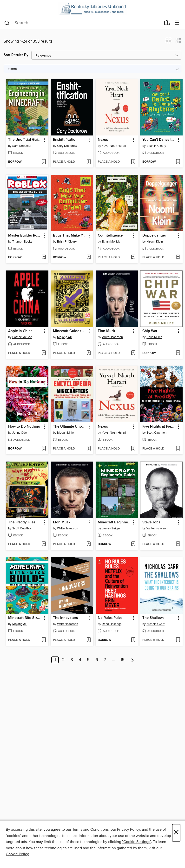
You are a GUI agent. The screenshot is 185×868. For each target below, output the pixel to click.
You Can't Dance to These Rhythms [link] (159, 140)
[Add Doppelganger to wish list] (178, 257)
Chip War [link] (150, 331)
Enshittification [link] (65, 140)
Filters (12, 69)
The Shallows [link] (153, 618)
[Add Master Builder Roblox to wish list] (44, 257)
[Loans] (167, 24)
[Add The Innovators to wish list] (89, 640)
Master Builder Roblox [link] (25, 236)
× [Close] (176, 833)
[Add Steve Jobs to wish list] (178, 544)
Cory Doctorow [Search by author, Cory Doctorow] (67, 146)
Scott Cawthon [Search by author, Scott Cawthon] (156, 433)
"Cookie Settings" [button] (137, 842)
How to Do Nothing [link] (24, 427)
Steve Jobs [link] (151, 522)
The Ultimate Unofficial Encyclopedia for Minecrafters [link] (70, 427)
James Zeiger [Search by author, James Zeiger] (111, 528)
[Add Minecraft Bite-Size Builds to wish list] (44, 640)
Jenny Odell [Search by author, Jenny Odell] (20, 433)
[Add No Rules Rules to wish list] (133, 640)
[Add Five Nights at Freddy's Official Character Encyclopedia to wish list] (178, 449)
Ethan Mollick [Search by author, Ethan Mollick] (111, 242)
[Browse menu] (177, 23)
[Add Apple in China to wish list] (44, 353)
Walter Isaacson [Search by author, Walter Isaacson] (112, 337)
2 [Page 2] (63, 660)
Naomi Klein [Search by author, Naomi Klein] (155, 242)
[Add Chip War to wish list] (178, 353)
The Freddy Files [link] (22, 522)
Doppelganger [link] (154, 236)
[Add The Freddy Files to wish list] (44, 544)
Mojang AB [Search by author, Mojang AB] (65, 337)
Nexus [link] (103, 140)
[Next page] (133, 660)
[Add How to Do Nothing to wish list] (44, 449)
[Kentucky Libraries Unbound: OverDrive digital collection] (92, 9)
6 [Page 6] (97, 660)
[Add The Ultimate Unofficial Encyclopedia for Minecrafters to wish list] (89, 449)
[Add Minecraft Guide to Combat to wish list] (89, 353)
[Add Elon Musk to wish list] (133, 353)
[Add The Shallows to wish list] (178, 640)
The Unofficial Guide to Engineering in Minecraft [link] (25, 140)
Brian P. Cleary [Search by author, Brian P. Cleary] (156, 146)
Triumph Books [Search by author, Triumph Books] (22, 242)
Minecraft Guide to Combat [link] (70, 331)
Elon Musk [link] (106, 331)
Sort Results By (16, 55)
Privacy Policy (129, 829)
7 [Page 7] (105, 660)
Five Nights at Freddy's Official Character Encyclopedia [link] (159, 427)
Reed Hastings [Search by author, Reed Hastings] (112, 624)
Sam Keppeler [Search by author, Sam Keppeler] (22, 146)
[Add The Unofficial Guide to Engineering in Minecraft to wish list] (44, 162)
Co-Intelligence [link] (110, 236)
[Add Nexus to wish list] (133, 162)
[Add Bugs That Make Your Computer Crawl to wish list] (89, 257)
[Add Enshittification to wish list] (89, 162)
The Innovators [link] (65, 618)
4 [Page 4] (80, 660)
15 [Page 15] (122, 660)
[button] (168, 42)
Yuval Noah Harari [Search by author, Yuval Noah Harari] (114, 146)
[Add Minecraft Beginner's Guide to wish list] (133, 544)
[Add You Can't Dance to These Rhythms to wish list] (178, 162)
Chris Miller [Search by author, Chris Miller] (154, 337)
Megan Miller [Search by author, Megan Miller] (66, 433)
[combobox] (83, 23)
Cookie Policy (17, 854)
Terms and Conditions (90, 829)
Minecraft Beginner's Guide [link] (115, 522)
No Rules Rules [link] (110, 618)
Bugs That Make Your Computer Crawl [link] (70, 236)
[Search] (7, 23)
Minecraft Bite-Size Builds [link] (25, 618)
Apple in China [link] (20, 331)
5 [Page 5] (88, 660)
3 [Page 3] (72, 660)
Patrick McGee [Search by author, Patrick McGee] (22, 337)
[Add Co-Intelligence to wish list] (133, 257)
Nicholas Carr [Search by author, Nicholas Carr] (155, 624)
